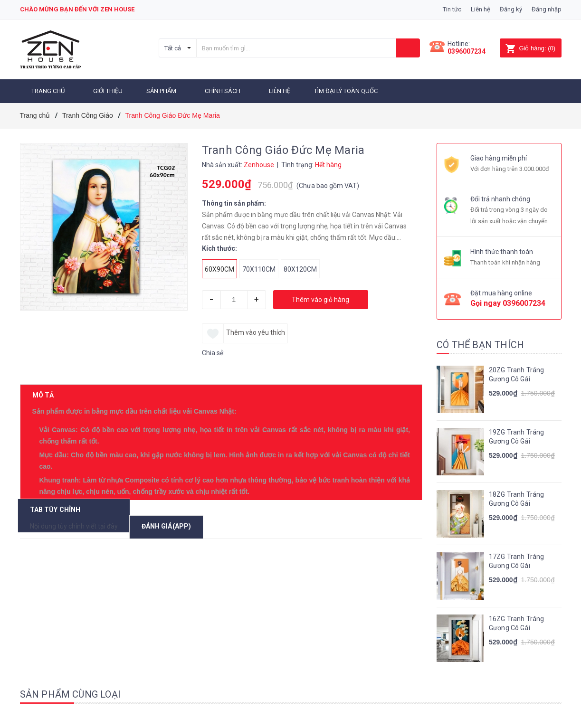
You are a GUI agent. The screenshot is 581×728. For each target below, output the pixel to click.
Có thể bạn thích (480, 343)
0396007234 (467, 51)
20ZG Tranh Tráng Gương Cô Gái (516, 373)
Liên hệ (481, 9)
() (530, 48)
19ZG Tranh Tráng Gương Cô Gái (516, 435)
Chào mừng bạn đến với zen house (77, 9)
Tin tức (452, 9)
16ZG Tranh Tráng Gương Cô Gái (516, 622)
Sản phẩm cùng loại (71, 693)
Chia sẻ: (213, 351)
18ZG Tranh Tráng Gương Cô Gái (516, 498)
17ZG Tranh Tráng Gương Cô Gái (516, 560)
